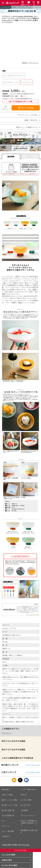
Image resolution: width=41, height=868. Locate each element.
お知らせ (24, 795)
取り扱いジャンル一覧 (9, 805)
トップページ (5, 7)
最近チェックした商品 (9, 800)
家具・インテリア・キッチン (22, 7)
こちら (27, 845)
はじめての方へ (26, 805)
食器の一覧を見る (31, 120)
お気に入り (6, 109)
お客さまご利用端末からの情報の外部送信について (29, 823)
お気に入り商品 (7, 795)
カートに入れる (26, 108)
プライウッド (7, 733)
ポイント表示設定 (8, 831)
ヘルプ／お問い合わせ (28, 789)
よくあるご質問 (26, 800)
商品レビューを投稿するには (27, 127)
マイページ (6, 826)
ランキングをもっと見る (33, 765)
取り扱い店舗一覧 (8, 810)
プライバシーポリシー (28, 816)
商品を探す (6, 789)
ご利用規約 (24, 810)
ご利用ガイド (6, 836)
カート (4, 821)
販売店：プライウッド (30, 63)
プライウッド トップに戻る (27, 115)
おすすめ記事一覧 (8, 816)
